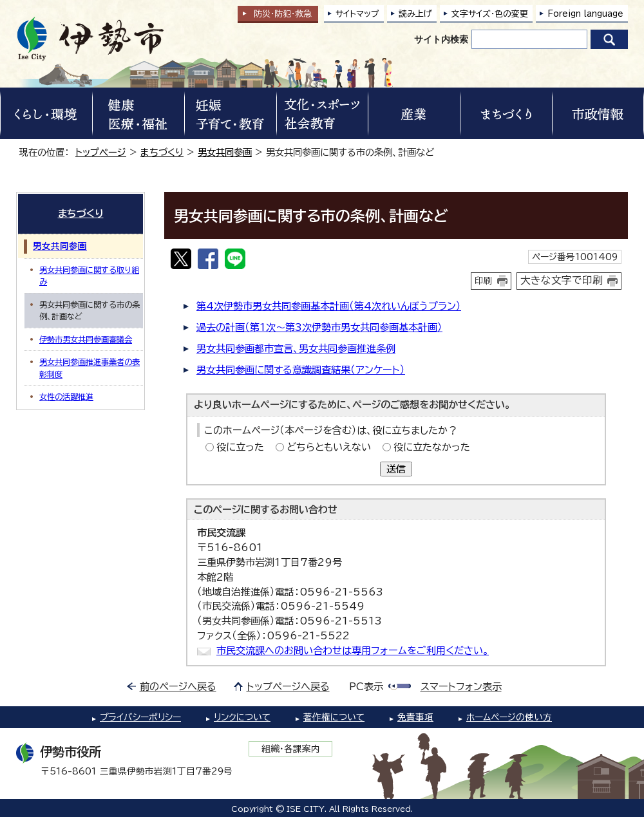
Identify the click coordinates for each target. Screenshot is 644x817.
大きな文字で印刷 (562, 280)
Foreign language (585, 14)
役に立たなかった (432, 447)
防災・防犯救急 (283, 14)
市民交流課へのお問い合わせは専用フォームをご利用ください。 (353, 651)
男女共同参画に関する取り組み (89, 276)
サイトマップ (357, 14)
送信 (396, 469)
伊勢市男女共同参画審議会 (86, 339)
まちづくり (162, 152)
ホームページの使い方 (509, 717)
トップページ (101, 152)
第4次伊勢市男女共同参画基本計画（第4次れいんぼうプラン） (329, 306)
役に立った (240, 447)
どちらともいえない (329, 447)
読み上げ (415, 14)
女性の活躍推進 (66, 397)
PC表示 (366, 687)
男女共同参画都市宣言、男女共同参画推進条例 (296, 349)
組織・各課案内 (291, 749)
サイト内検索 (441, 39)
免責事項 (415, 717)
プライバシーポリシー (140, 717)
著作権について (334, 717)
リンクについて (242, 717)
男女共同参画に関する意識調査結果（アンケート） (301, 370)
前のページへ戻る (178, 687)
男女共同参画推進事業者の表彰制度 (90, 368)
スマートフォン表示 (461, 687)
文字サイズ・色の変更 (490, 14)
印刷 (484, 281)
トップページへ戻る (288, 687)
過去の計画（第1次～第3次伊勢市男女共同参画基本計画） (319, 327)
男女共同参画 (225, 152)
